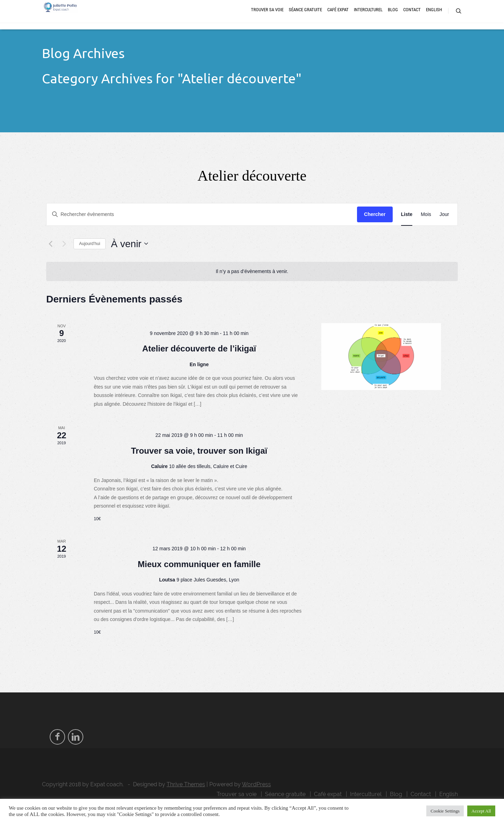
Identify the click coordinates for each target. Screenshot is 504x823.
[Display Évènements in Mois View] (426, 230)
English (434, 18)
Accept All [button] (481, 811)
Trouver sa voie (267, 18)
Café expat (338, 18)
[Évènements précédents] (50, 259)
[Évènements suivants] (64, 259)
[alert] (252, 287)
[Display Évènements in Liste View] (407, 230)
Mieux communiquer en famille (199, 580)
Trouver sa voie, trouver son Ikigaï (199, 466)
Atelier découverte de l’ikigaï (199, 364)
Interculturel (368, 18)
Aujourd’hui (90, 259)
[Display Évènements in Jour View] (444, 230)
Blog (393, 18)
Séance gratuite (305, 18)
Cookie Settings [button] (445, 811)
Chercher (375, 230)
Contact (412, 18)
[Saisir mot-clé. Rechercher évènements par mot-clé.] (202, 230)
